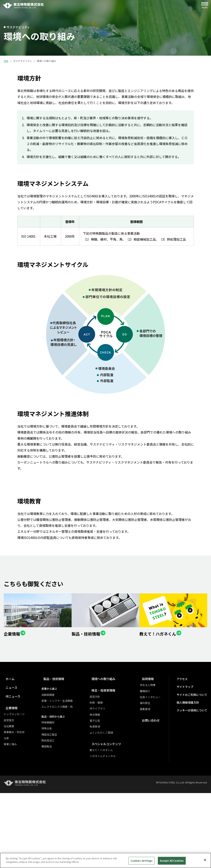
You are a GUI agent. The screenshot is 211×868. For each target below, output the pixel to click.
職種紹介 (150, 768)
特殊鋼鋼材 (50, 800)
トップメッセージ (14, 792)
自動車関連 (50, 772)
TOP (6, 61)
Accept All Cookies (172, 861)
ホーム (8, 756)
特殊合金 (49, 806)
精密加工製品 (51, 812)
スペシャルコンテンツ (110, 821)
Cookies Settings (142, 861)
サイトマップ (188, 764)
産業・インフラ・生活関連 (59, 778)
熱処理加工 (50, 818)
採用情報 (151, 756)
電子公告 (99, 798)
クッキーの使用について (194, 788)
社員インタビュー (155, 775)
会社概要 (9, 804)
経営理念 (9, 798)
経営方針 (99, 774)
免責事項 (99, 804)
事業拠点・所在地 (14, 810)
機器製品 (49, 824)
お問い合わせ (154, 798)
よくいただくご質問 (106, 810)
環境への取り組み (107, 756)
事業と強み (10, 822)
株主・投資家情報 (107, 768)
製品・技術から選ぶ (55, 794)
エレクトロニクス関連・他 (59, 784)
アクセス (185, 757)
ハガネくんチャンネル (107, 833)
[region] (105, 860)
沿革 (6, 816)
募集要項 (150, 786)
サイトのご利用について (194, 772)
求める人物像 (153, 762)
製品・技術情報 (55, 756)
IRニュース (12, 774)
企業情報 (10, 785)
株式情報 (99, 792)
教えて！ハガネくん (106, 828)
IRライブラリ (102, 786)
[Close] (205, 860)
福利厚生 (150, 780)
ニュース (10, 765)
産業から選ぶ (51, 766)
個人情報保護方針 (190, 780)
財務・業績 (101, 780)
